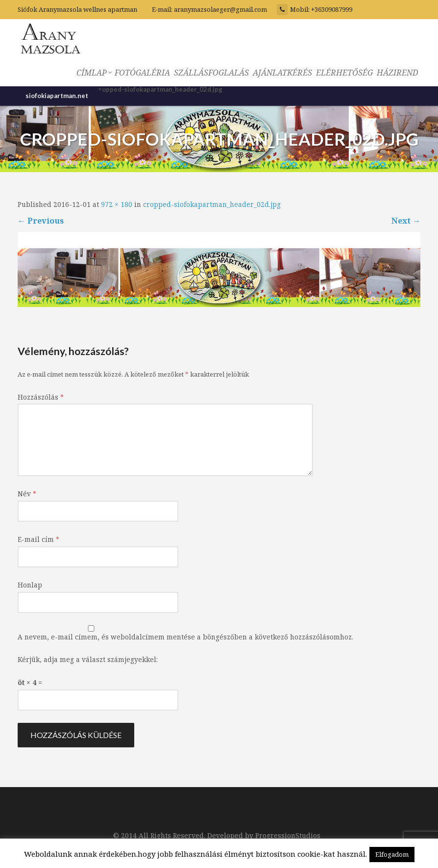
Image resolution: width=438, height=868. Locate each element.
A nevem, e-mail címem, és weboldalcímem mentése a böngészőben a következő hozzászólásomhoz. (185, 637)
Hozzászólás (41, 397)
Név (27, 494)
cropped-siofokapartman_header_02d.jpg (212, 204)
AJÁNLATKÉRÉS (282, 73)
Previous (41, 221)
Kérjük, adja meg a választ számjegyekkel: (88, 659)
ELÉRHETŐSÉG (344, 73)
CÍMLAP (94, 73)
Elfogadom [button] (392, 854)
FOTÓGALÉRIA (142, 73)
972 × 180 (117, 204)
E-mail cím (38, 539)
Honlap (30, 585)
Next (406, 221)
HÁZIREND (398, 73)
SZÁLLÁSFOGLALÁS (211, 73)
